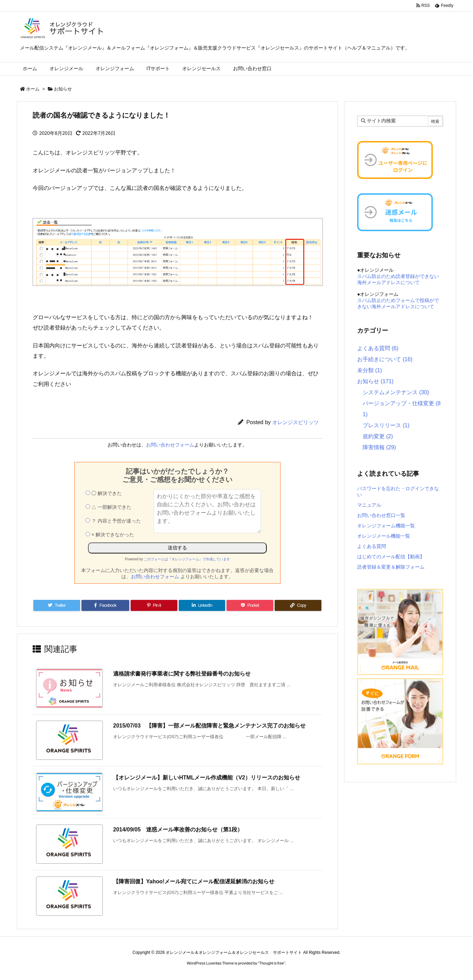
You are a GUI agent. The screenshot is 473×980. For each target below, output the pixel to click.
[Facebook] (105, 605)
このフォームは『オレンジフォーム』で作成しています (187, 559)
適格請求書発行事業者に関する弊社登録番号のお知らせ (182, 674)
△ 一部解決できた (108, 507)
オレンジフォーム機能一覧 (386, 526)
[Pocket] (250, 605)
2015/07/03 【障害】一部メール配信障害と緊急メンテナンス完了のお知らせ (209, 726)
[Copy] (298, 605)
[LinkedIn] (202, 605)
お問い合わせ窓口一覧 (381, 515)
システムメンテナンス (396, 392)
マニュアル (369, 505)
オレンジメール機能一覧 (384, 536)
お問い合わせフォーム (170, 445)
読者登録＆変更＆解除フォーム (391, 567)
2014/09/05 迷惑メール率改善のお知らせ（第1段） (178, 830)
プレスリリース (386, 425)
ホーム (33, 89)
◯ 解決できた (104, 493)
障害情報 (379, 447)
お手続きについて (385, 359)
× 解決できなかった (110, 535)
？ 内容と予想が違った (113, 521)
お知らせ (63, 89)
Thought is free (271, 963)
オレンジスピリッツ (295, 422)
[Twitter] (57, 605)
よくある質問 (378, 348)
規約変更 (378, 436)
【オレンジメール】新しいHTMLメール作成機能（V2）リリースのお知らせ (207, 778)
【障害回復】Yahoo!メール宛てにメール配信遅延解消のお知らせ (194, 881)
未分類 (370, 370)
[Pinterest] (154, 605)
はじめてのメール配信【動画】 (391, 557)
